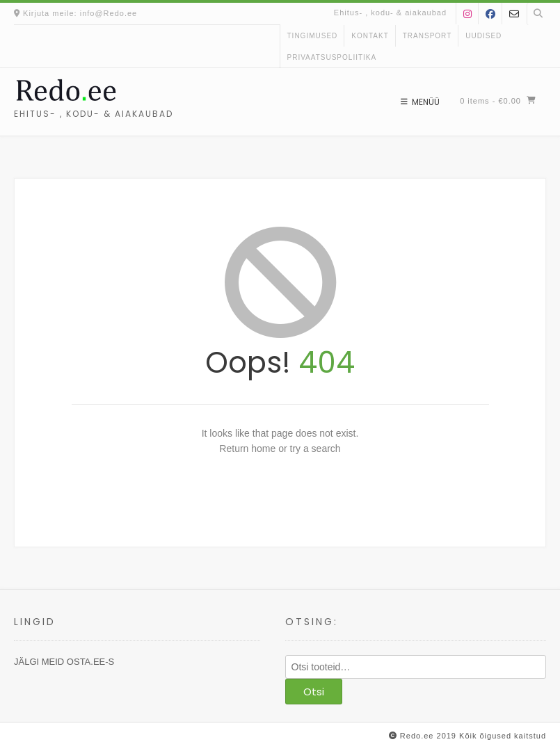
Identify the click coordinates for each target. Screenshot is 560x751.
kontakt (370, 36)
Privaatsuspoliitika (332, 57)
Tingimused (313, 36)
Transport (427, 36)
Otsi (314, 692)
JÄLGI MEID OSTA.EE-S (64, 662)
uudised (483, 36)
